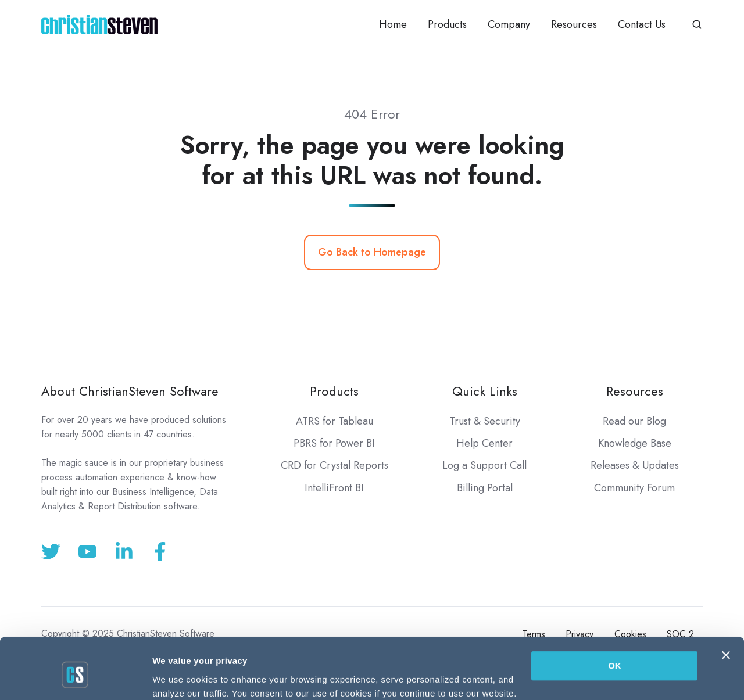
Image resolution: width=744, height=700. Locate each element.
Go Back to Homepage (372, 252)
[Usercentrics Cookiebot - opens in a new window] (75, 677)
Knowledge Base (635, 443)
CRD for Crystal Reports (335, 465)
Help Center (484, 443)
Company (509, 24)
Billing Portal (485, 488)
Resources (574, 24)
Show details (179, 677)
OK (615, 618)
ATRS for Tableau (335, 421)
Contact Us (642, 24)
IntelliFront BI (334, 488)
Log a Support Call (484, 465)
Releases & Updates (635, 465)
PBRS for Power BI (334, 443)
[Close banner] (726, 607)
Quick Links (485, 391)
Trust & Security (485, 421)
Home (393, 24)
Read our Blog (634, 421)
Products (447, 24)
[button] (697, 24)
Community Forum (634, 488)
